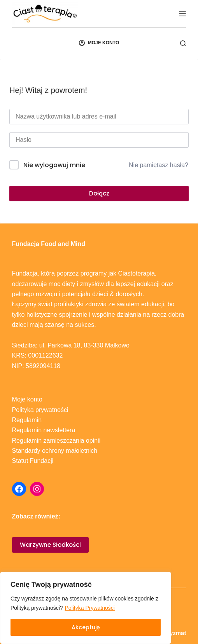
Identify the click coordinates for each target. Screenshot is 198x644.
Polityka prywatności (40, 410)
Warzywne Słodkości (50, 545)
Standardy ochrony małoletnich (55, 451)
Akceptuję (86, 627)
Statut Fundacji (33, 461)
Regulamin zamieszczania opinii (56, 441)
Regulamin (27, 420)
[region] (86, 608)
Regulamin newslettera (44, 430)
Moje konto (27, 399)
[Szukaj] (183, 43)
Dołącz (99, 193)
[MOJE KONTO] (99, 43)
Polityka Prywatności (90, 608)
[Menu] (182, 14)
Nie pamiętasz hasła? (159, 165)
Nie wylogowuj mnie (54, 165)
